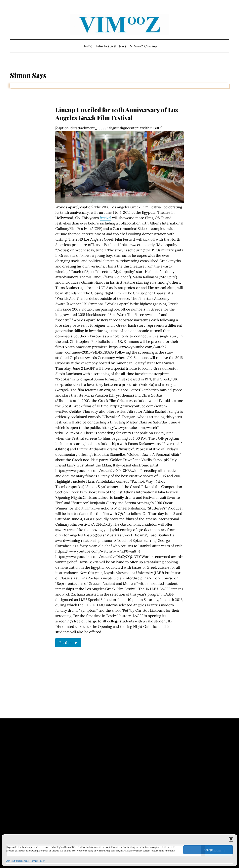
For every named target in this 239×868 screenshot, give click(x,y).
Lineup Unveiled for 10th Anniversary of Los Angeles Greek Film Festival (117, 114)
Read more (68, 643)
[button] (231, 839)
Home (87, 46)
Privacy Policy (38, 861)
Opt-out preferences (17, 861)
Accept (208, 850)
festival (105, 218)
